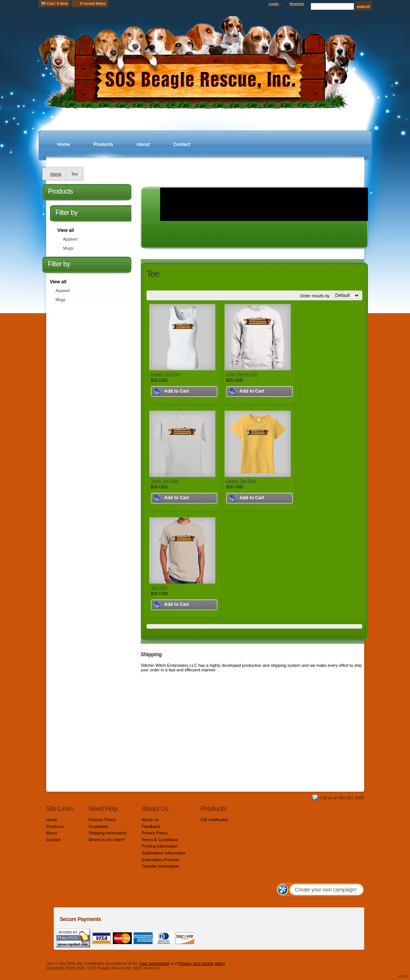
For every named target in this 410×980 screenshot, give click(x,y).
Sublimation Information (164, 853)
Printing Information (160, 846)
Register (297, 4)
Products (103, 144)
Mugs (68, 248)
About (143, 144)
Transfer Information (160, 866)
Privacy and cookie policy (202, 963)
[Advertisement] (87, 421)
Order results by (315, 296)
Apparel (70, 239)
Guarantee (98, 826)
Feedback (151, 826)
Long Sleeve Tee (242, 374)
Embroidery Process (160, 860)
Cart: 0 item (58, 3)
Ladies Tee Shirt (241, 481)
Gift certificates (214, 820)
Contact (182, 144)
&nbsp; (182, 337)
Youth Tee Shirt (165, 481)
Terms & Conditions (160, 840)
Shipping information (108, 833)
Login (274, 4)
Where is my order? (107, 840)
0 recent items (93, 3)
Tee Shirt (159, 587)
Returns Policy (102, 820)
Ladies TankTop (165, 374)
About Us (150, 820)
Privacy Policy (154, 833)
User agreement (154, 963)
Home (64, 144)
